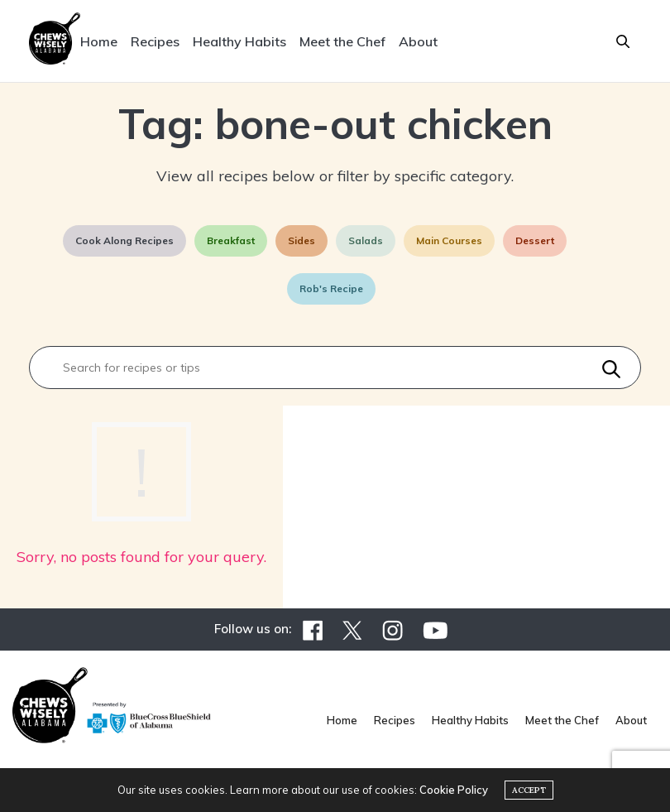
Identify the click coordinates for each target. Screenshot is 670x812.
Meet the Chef (342, 41)
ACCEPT (529, 790)
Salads (366, 240)
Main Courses (449, 240)
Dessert (535, 240)
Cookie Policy (454, 790)
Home (99, 41)
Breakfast (231, 240)
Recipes (155, 41)
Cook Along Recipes (124, 240)
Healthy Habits (239, 41)
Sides (301, 240)
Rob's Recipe (331, 288)
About (418, 41)
